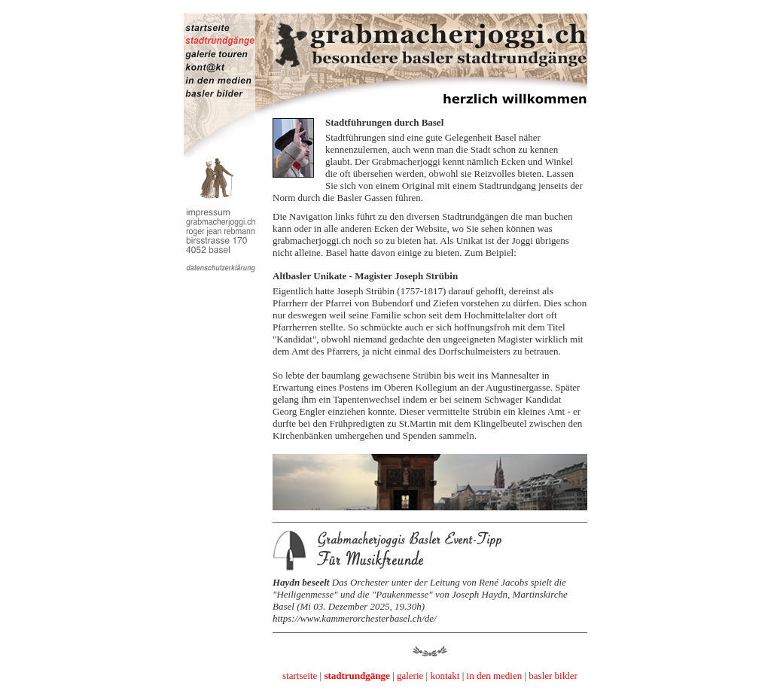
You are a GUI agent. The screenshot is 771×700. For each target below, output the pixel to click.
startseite (300, 676)
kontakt (445, 676)
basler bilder (553, 676)
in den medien (495, 676)
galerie (410, 676)
